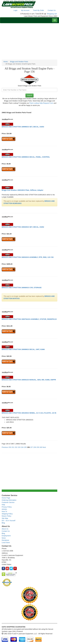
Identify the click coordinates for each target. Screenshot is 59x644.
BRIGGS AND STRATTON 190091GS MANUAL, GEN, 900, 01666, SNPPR (29, 380)
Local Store (6, 543)
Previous (5, 447)
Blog (3, 523)
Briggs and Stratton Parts (19, 62)
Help (3, 505)
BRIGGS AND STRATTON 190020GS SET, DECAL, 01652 (23, 227)
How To (4, 511)
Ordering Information (9, 500)
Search (29, 95)
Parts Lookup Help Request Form (41, 103)
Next (44, 447)
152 (16, 447)
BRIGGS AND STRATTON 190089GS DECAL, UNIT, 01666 (23, 349)
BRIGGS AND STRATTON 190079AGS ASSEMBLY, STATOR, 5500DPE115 (29, 319)
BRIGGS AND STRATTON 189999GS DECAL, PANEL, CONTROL (26, 157)
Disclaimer (5, 540)
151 (13, 447)
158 (35, 447)
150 (10, 447)
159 (38, 447)
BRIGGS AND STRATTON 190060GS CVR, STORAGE (22, 288)
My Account (25, 10)
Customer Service (8, 502)
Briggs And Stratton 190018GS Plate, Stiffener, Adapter (23, 190)
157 (31, 447)
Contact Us (52, 10)
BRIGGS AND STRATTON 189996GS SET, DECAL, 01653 (23, 127)
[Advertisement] (29, 41)
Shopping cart (52, 14)
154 (22, 447)
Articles (4, 509)
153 (19, 447)
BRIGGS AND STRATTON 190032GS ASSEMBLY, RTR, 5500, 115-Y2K (28, 257)
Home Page (6, 498)
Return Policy (6, 516)
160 (41, 447)
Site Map (5, 518)
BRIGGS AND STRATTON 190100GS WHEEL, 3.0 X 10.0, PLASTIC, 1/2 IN (29, 413)
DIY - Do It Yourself (9, 521)
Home (6, 62)
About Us (5, 529)
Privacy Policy (7, 507)
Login (15, 10)
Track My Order (39, 10)
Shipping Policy (7, 514)
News (4, 538)
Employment (6, 536)
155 (25, 447)
